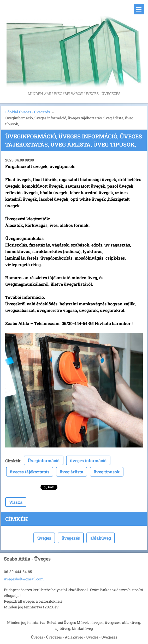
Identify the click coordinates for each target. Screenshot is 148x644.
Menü (139, 9)
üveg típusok (107, 472)
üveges (44, 538)
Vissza (16, 502)
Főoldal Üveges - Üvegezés (28, 112)
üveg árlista (72, 472)
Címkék (13, 461)
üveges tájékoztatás (30, 472)
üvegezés (71, 538)
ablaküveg (101, 538)
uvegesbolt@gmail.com (24, 579)
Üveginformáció (44, 460)
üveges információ (88, 460)
